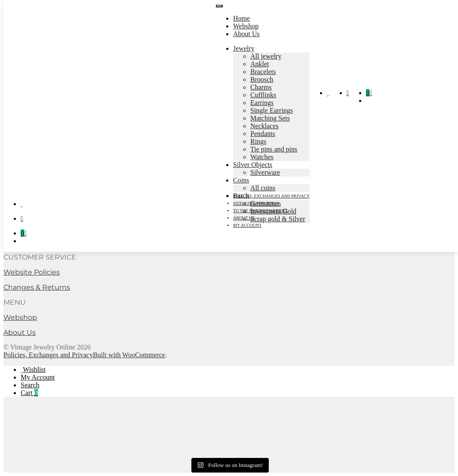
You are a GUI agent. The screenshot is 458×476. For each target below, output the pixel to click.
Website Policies (32, 272)
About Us (246, 34)
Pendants (263, 134)
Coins (241, 180)
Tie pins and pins (274, 149)
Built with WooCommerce (129, 355)
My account (247, 225)
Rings (258, 141)
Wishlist (34, 369)
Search (30, 385)
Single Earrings (272, 110)
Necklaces (264, 126)
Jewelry (244, 48)
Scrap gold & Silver (278, 219)
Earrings (262, 103)
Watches (262, 157)
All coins (263, 188)
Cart (29, 393)
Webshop (246, 26)
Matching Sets (270, 118)
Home (241, 18)
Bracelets (263, 72)
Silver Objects (253, 165)
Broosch (262, 79)
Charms (261, 87)
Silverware (265, 172)
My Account (38, 377)
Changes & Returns (37, 287)
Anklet (260, 64)
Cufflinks (263, 95)
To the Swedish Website (261, 211)
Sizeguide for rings (256, 203)
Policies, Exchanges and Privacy (271, 196)
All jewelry (266, 56)
